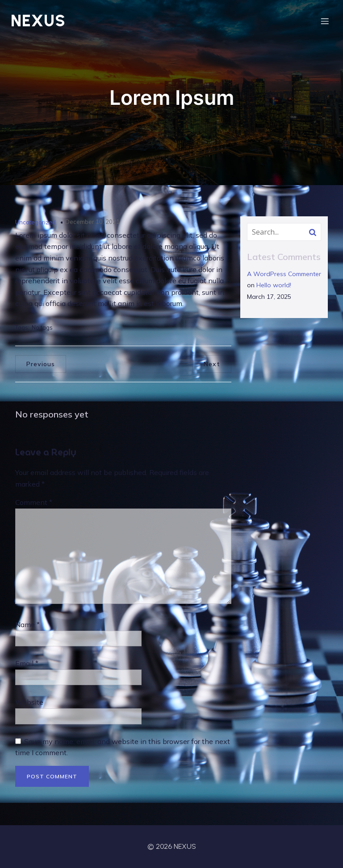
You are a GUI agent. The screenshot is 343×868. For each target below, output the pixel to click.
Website (29, 702)
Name (27, 624)
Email (27, 663)
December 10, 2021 (92, 222)
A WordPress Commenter (284, 274)
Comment (34, 502)
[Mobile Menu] (325, 21)
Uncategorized (36, 222)
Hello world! (274, 285)
